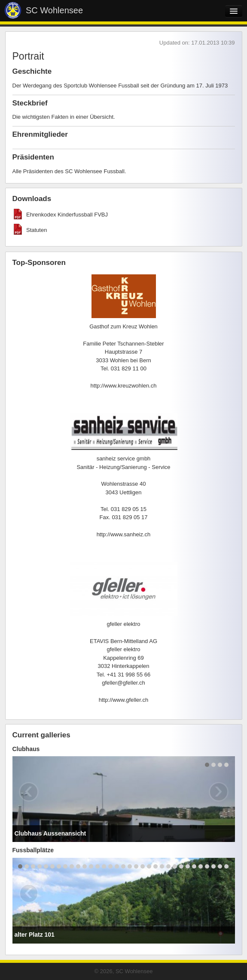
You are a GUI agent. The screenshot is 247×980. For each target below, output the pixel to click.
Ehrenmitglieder (40, 134)
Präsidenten (33, 157)
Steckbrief (30, 103)
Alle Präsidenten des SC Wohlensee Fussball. (69, 171)
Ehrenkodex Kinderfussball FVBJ (67, 215)
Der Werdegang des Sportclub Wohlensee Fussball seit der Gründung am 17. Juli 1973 (120, 86)
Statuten (37, 230)
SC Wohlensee (54, 10)
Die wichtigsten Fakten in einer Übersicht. (64, 117)
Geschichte (32, 71)
